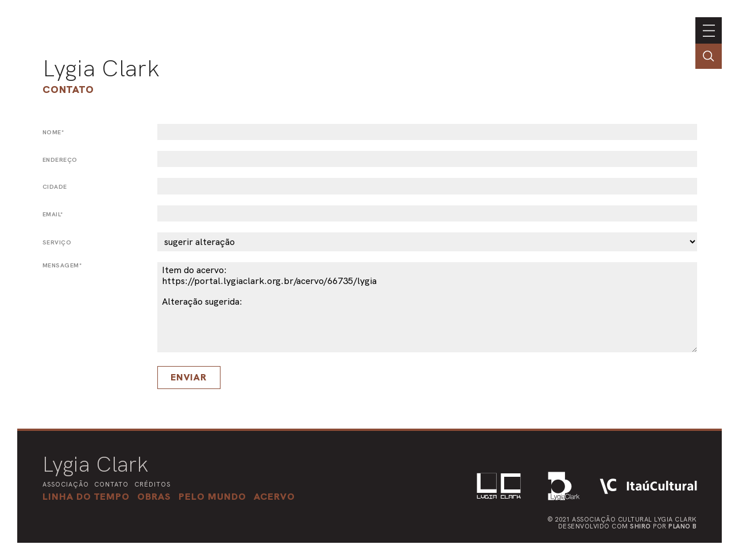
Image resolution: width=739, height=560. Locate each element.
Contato (68, 89)
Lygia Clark (101, 68)
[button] (212, 496)
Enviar (189, 377)
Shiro (641, 526)
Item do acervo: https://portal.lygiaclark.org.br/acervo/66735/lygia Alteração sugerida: (427, 307)
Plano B (683, 526)
